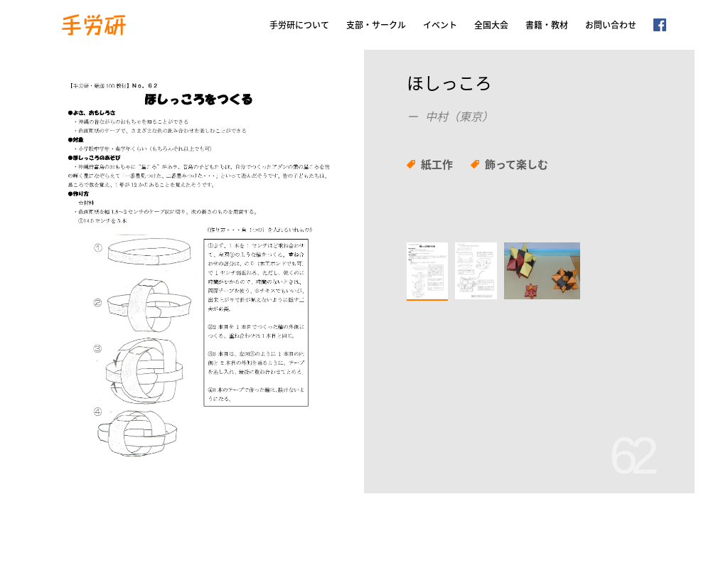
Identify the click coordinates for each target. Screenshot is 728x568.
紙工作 (437, 164)
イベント (440, 25)
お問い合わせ (611, 25)
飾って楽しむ (516, 164)
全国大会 (491, 25)
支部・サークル (376, 25)
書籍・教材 (547, 25)
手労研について (299, 25)
